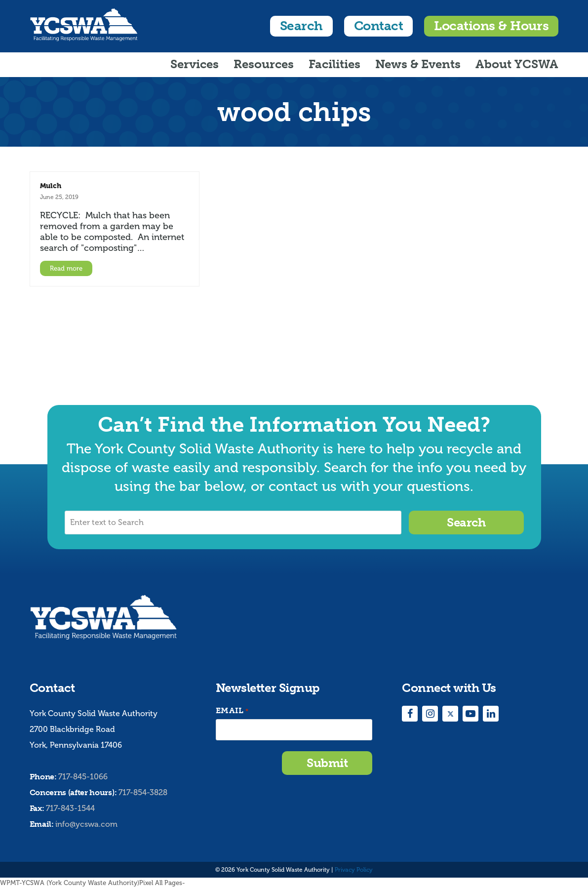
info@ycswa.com (86, 824)
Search (301, 26)
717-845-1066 (83, 777)
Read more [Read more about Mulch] (66, 268)
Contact (378, 26)
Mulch (51, 186)
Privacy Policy (354, 870)
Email (232, 711)
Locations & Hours (491, 26)
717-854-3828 (143, 792)
